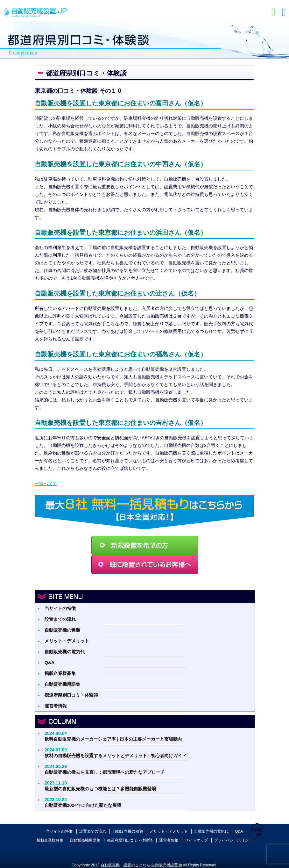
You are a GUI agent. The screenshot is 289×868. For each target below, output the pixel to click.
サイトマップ (196, 840)
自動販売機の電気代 (65, 652)
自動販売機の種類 (62, 630)
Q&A (49, 663)
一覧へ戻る (46, 484)
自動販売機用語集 (62, 684)
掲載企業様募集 (60, 673)
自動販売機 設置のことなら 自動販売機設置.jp (141, 865)
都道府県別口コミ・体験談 (71, 695)
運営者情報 (56, 706)
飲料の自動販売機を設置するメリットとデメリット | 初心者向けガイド (116, 753)
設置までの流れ (60, 619)
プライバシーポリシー (233, 840)
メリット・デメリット (67, 641)
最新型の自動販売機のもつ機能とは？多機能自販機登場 (100, 786)
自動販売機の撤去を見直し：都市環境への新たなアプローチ (105, 769)
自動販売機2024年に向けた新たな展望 (83, 802)
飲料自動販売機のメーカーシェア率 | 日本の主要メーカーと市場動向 (113, 736)
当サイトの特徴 (60, 608)
